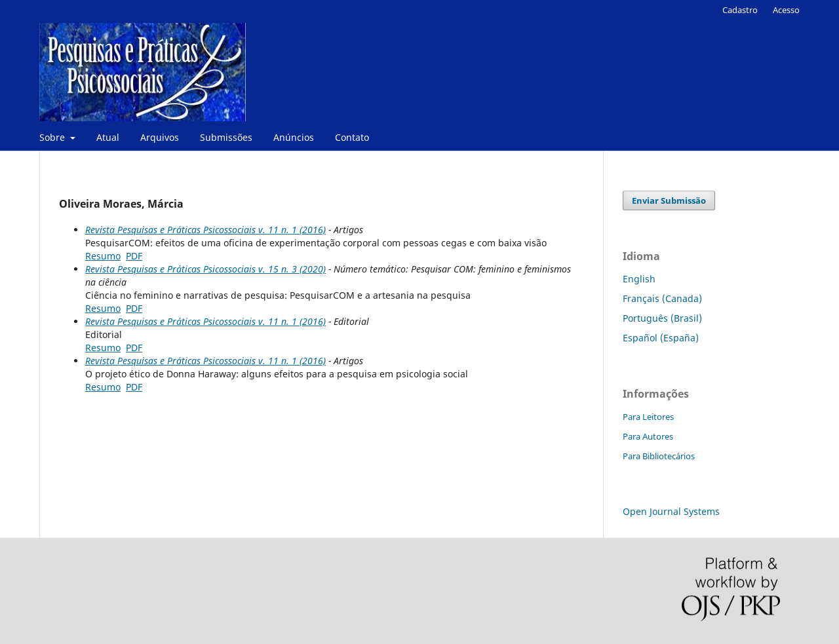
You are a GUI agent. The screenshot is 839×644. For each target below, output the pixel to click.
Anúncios (294, 137)
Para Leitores (648, 417)
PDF (134, 256)
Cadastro (740, 10)
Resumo (103, 256)
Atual (108, 137)
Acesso (786, 10)
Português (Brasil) (662, 318)
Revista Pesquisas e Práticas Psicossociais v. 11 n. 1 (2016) (205, 230)
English (639, 279)
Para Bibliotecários (659, 456)
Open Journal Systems (671, 511)
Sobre (53, 137)
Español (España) (661, 338)
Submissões (226, 137)
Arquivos (160, 137)
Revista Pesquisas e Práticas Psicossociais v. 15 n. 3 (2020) (205, 269)
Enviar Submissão (669, 200)
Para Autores (648, 436)
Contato (352, 137)
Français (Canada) (662, 298)
